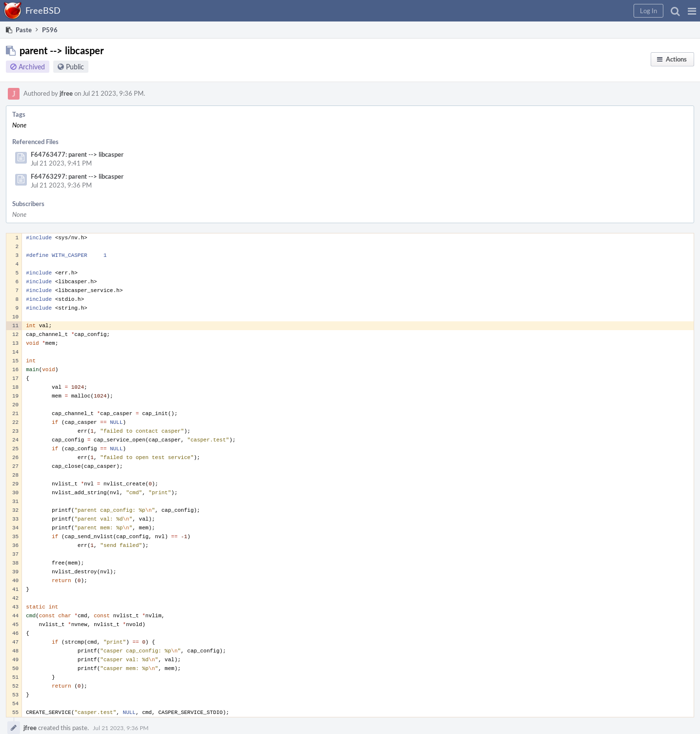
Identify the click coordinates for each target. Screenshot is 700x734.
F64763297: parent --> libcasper (77, 176)
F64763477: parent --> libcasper (77, 154)
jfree (66, 93)
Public (75, 67)
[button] (692, 11)
